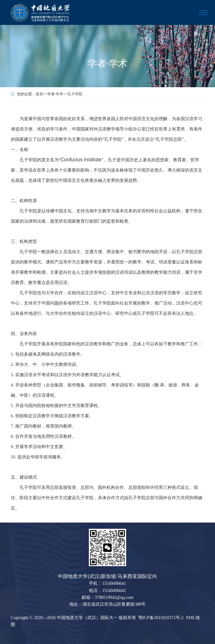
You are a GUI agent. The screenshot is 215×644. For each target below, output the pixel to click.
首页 (39, 94)
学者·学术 (55, 94)
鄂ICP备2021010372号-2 (161, 618)
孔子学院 (75, 94)
